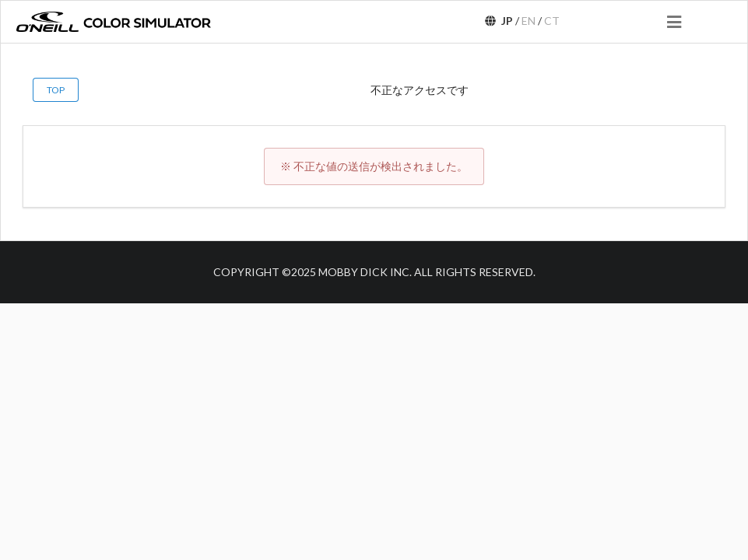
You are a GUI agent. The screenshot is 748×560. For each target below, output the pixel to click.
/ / (521, 21)
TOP (56, 90)
